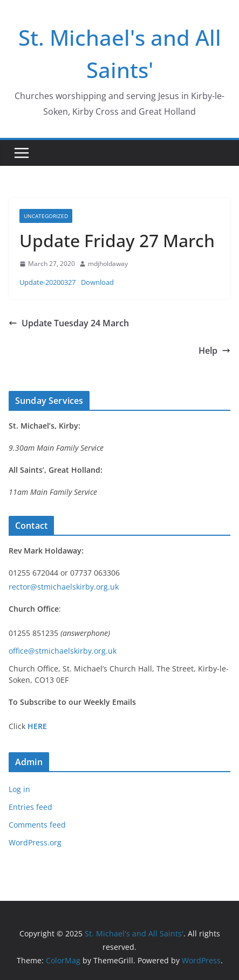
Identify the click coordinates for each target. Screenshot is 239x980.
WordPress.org (35, 842)
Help (214, 351)
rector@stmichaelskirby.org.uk (64, 587)
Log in (19, 789)
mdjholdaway (108, 264)
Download (97, 282)
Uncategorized (46, 216)
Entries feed (30, 807)
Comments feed (37, 825)
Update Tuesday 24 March (69, 323)
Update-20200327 (47, 282)
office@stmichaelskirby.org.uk (63, 651)
